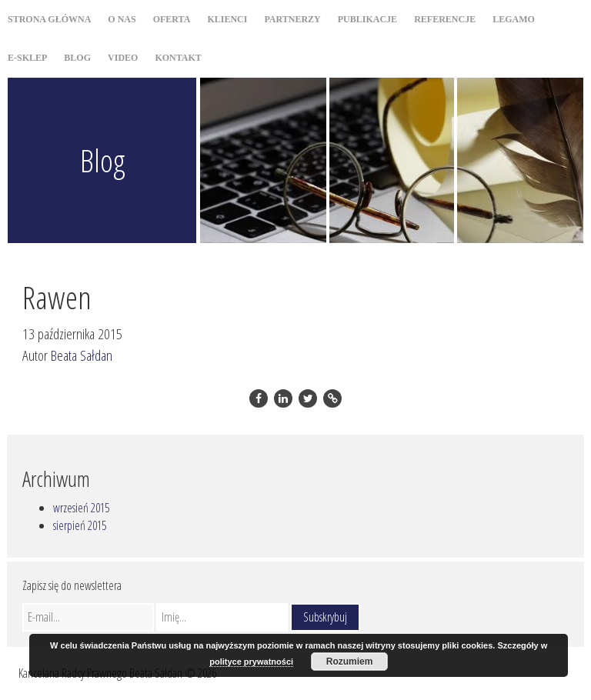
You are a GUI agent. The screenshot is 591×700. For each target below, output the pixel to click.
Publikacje (367, 19)
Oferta (172, 19)
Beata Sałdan (82, 355)
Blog (77, 58)
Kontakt (178, 58)
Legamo (514, 19)
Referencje (445, 19)
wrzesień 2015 (81, 508)
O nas (122, 19)
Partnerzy (292, 19)
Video (123, 58)
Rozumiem (350, 662)
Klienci (227, 19)
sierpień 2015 (80, 525)
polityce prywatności (251, 662)
